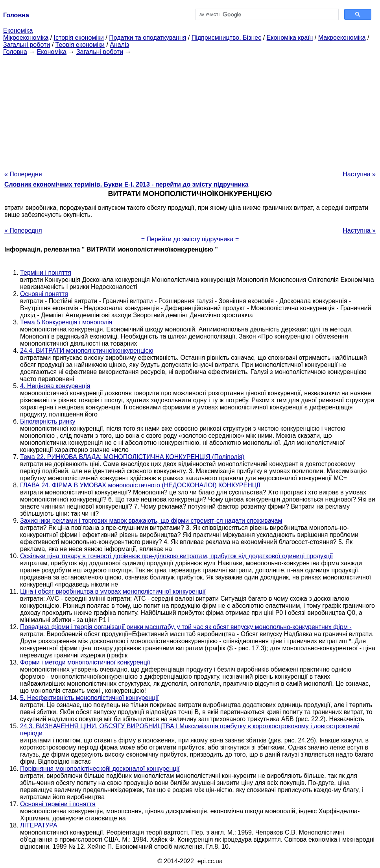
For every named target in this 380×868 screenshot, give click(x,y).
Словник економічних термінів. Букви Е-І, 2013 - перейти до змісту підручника (126, 184)
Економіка (18, 31)
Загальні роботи (27, 45)
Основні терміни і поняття (58, 804)
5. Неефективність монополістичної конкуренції (89, 698)
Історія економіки (79, 38)
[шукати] (266, 15)
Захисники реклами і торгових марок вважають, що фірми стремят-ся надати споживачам (151, 521)
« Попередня (23, 174)
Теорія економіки (80, 45)
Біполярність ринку (48, 421)
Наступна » (359, 174)
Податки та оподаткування (148, 38)
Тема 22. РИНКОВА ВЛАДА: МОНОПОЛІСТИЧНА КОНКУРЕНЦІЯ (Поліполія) (132, 457)
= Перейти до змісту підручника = (190, 239)
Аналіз (119, 45)
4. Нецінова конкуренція (55, 386)
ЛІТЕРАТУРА (39, 825)
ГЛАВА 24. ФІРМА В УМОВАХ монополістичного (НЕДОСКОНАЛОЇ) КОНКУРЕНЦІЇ (140, 485)
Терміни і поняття (46, 273)
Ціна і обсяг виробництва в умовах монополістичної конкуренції (113, 591)
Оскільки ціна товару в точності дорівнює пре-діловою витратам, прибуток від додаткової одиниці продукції (176, 556)
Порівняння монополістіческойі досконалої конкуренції (100, 769)
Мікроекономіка (26, 38)
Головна (15, 52)
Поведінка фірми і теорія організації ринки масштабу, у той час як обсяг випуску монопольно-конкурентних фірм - (186, 627)
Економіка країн (290, 38)
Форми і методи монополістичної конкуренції (85, 662)
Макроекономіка (342, 38)
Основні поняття (44, 294)
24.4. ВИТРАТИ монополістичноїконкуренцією (87, 351)
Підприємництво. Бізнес (227, 38)
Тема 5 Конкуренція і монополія (66, 322)
